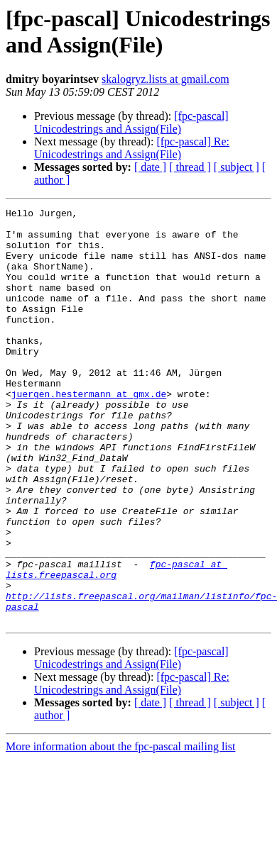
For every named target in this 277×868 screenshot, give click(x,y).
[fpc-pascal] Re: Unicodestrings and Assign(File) (132, 148)
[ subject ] (237, 167)
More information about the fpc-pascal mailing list (120, 829)
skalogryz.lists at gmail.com (165, 79)
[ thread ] (190, 167)
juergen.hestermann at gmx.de (89, 432)
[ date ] (150, 167)
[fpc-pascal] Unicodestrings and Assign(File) (131, 122)
